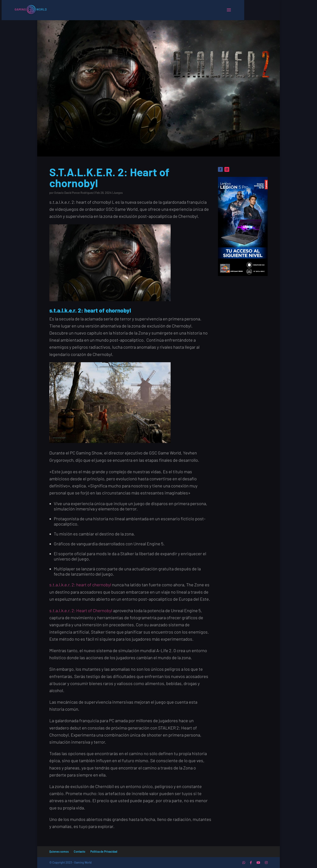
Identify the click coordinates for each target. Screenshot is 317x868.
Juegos (118, 193)
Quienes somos (59, 852)
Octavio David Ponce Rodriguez (74, 193)
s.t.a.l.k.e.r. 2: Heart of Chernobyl (81, 610)
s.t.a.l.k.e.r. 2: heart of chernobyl (80, 585)
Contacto (80, 852)
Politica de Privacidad (104, 852)
